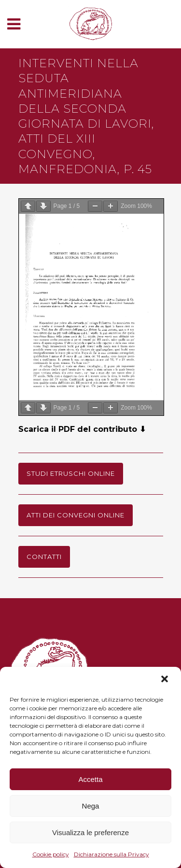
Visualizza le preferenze (90, 832)
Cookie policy (51, 854)
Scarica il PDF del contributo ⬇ (82, 429)
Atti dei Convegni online (76, 515)
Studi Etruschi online (71, 473)
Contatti (44, 557)
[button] (166, 680)
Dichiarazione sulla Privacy (111, 854)
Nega (91, 806)
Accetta (90, 779)
